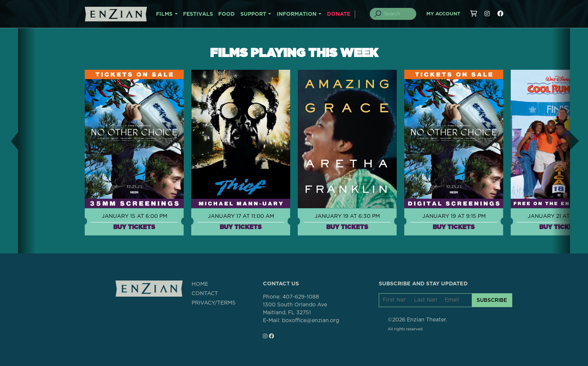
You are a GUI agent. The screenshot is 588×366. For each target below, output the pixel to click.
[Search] (397, 14)
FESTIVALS (198, 14)
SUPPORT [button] (253, 14)
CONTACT (205, 294)
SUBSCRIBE (492, 300)
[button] (9, 141)
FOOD (226, 14)
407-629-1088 (301, 297)
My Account (443, 14)
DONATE (339, 14)
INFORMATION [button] (297, 14)
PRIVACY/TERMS (214, 303)
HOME (200, 284)
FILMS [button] (164, 14)
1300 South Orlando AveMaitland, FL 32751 (295, 309)
